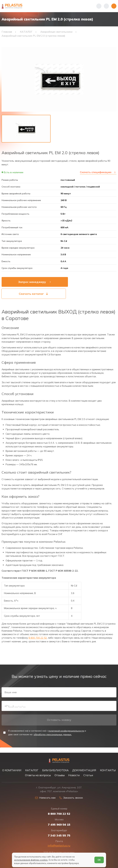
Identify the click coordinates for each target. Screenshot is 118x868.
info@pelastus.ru (59, 845)
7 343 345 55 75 (59, 835)
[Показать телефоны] (99, 6)
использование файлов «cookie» (31, 860)
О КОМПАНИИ (12, 770)
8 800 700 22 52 (38, 640)
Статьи (88, 775)
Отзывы (60, 775)
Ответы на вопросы (38, 775)
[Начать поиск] (106, 6)
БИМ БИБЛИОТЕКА (55, 770)
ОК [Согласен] (99, 860)
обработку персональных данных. (53, 739)
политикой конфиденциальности (66, 735)
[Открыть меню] (114, 6)
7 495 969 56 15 (59, 824)
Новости (74, 775)
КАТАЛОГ (32, 770)
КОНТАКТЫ (108, 770)
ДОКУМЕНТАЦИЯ (84, 770)
